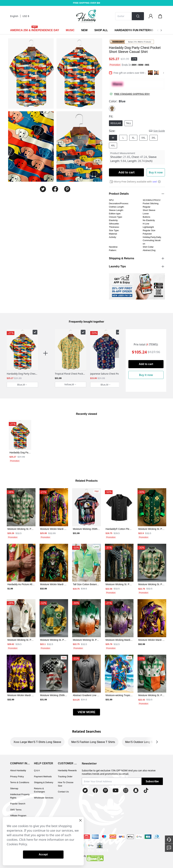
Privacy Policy (17, 777)
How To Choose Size (66, 784)
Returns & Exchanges (39, 790)
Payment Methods (43, 777)
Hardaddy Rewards (67, 770)
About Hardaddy (18, 770)
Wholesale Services (44, 798)
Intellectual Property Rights (20, 796)
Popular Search (18, 804)
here (30, 840)
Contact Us (63, 792)
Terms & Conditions (20, 782)
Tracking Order (65, 777)
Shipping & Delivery (44, 782)
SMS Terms (16, 810)
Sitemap (14, 788)
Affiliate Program (18, 816)
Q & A (37, 770)
